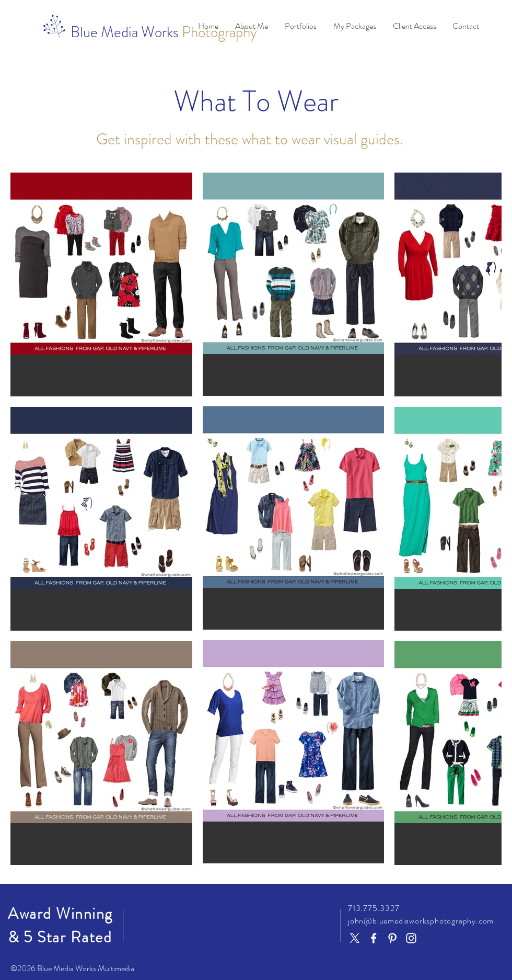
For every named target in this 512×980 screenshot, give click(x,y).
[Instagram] (411, 938)
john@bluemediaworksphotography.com (421, 921)
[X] (355, 938)
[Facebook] (374, 938)
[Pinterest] (392, 938)
